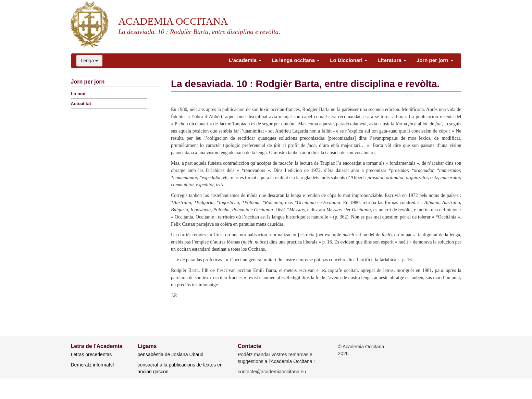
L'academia (245, 60)
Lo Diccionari (349, 60)
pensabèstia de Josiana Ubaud (171, 354)
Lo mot (78, 94)
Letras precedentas (91, 354)
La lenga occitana (296, 60)
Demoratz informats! (92, 365)
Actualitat (81, 104)
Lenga (90, 61)
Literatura (392, 60)
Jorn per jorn (435, 60)
